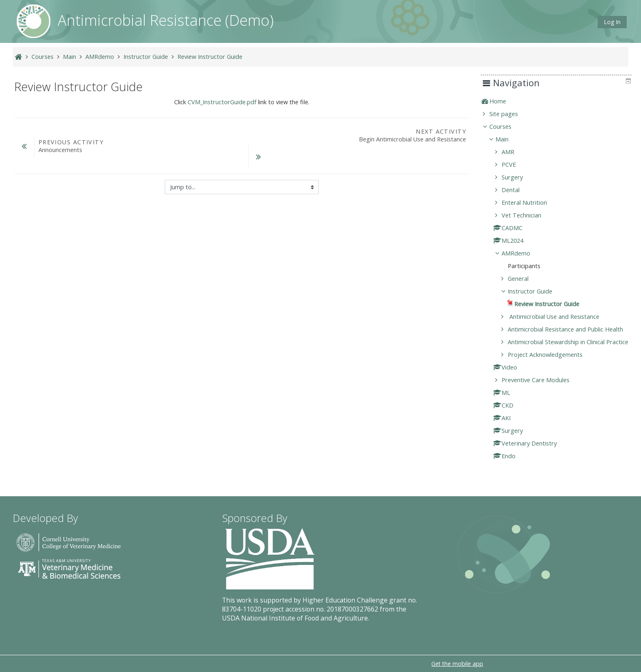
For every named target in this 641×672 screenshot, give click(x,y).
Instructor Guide (536, 291)
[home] (34, 21)
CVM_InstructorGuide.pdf (222, 102)
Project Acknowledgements (551, 366)
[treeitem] (559, 101)
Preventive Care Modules (542, 391)
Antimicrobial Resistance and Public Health (572, 329)
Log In (612, 22)
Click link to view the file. (242, 102)
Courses (507, 127)
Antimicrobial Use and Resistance (560, 317)
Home (504, 101)
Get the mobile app (457, 664)
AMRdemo (522, 253)
